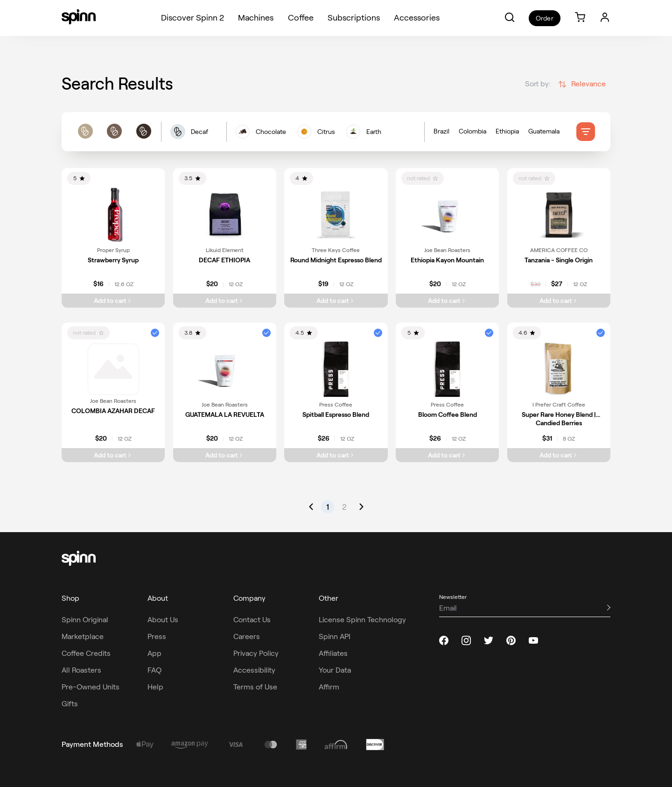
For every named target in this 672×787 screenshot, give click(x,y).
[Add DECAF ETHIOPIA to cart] (225, 301)
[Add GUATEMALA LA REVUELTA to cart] (225, 455)
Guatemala (544, 133)
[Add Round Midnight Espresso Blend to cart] (336, 301)
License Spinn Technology (362, 620)
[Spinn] (79, 18)
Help (155, 687)
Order (544, 18)
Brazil (441, 133)
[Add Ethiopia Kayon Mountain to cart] (447, 301)
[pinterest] (511, 640)
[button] (510, 17)
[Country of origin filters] (505, 133)
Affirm (329, 687)
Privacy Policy (256, 653)
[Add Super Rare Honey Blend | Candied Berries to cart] (559, 455)
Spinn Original (85, 620)
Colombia (472, 133)
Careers (247, 636)
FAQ (154, 670)
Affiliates (333, 653)
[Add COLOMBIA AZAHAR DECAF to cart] (113, 455)
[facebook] (444, 640)
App (154, 653)
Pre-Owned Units (91, 687)
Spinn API (335, 636)
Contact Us (252, 620)
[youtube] (533, 640)
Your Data (335, 670)
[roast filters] (114, 133)
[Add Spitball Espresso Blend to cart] (336, 455)
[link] (580, 18)
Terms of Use (255, 687)
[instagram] (466, 640)
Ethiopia (507, 133)
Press (157, 636)
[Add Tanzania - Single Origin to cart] (559, 301)
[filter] (586, 133)
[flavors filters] (325, 133)
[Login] (605, 17)
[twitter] (489, 640)
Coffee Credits (86, 653)
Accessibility (254, 670)
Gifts (70, 704)
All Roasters (81, 670)
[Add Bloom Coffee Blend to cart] (447, 455)
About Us (163, 620)
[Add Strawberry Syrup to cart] (113, 301)
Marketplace (83, 636)
